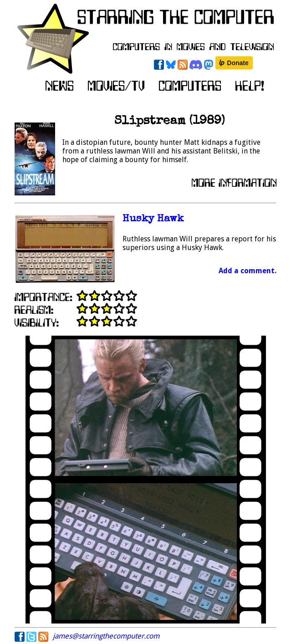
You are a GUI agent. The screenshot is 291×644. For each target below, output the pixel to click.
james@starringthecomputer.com (106, 636)
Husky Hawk (153, 219)
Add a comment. (248, 271)
